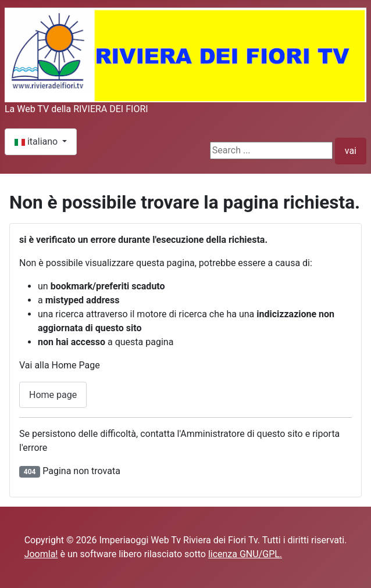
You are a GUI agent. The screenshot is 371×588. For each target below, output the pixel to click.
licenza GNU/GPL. (245, 554)
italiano (37, 141)
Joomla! (41, 554)
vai (351, 151)
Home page (53, 395)
